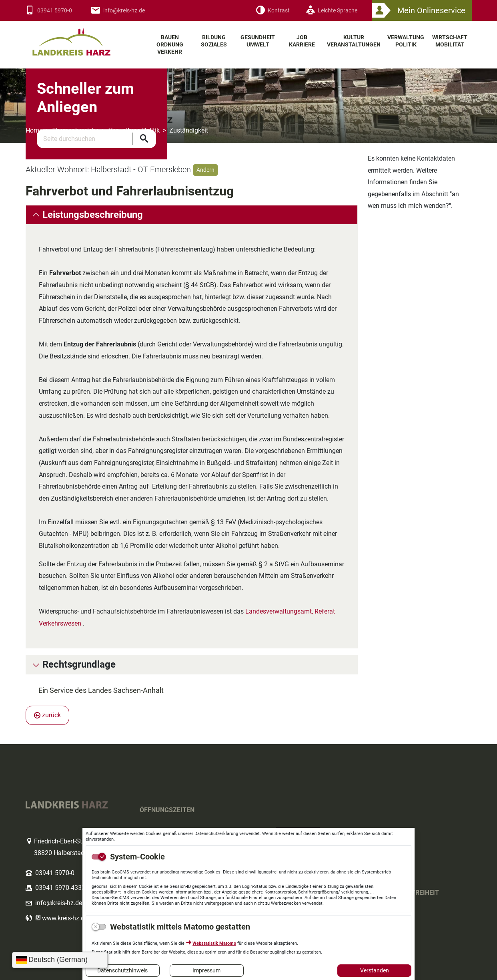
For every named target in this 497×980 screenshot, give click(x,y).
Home (34, 130)
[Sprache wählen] (60, 960)
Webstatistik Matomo (214, 943)
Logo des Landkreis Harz (82, 38)
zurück (47, 715)
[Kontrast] (273, 11)
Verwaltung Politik (134, 130)
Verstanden (375, 970)
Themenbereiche (75, 130)
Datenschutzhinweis (122, 970)
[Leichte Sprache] (332, 11)
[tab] (192, 215)
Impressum (206, 970)
